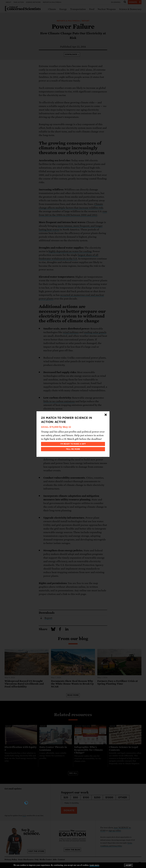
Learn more (94, 865)
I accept (128, 865)
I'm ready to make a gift (73, 444)
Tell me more (73, 449)
